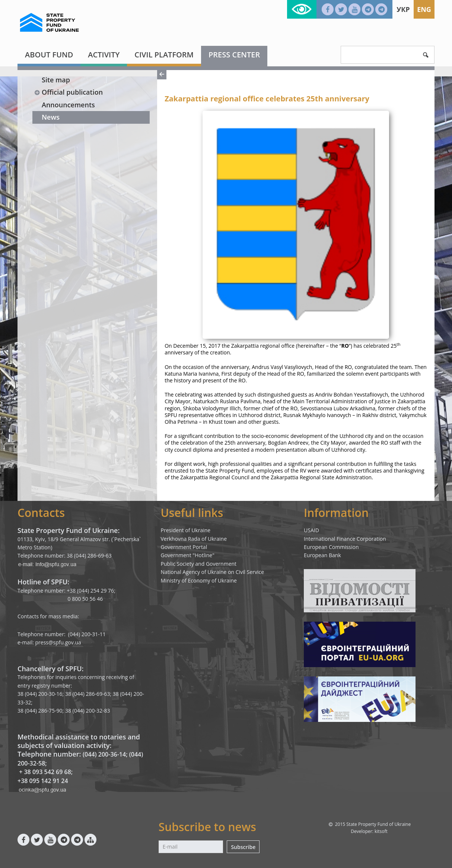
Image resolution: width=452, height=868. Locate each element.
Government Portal (184, 547)
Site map (56, 80)
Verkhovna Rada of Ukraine (194, 539)
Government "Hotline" (188, 555)
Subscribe (243, 847)
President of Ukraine (186, 530)
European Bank (322, 555)
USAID (311, 530)
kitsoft (381, 831)
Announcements (68, 105)
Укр (403, 9)
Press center (234, 55)
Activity (104, 55)
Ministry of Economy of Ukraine (199, 580)
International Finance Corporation (345, 539)
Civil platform (164, 55)
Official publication (68, 92)
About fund (49, 55)
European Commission (331, 547)
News (51, 117)
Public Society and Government (199, 564)
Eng (424, 9)
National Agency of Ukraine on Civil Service (213, 572)
